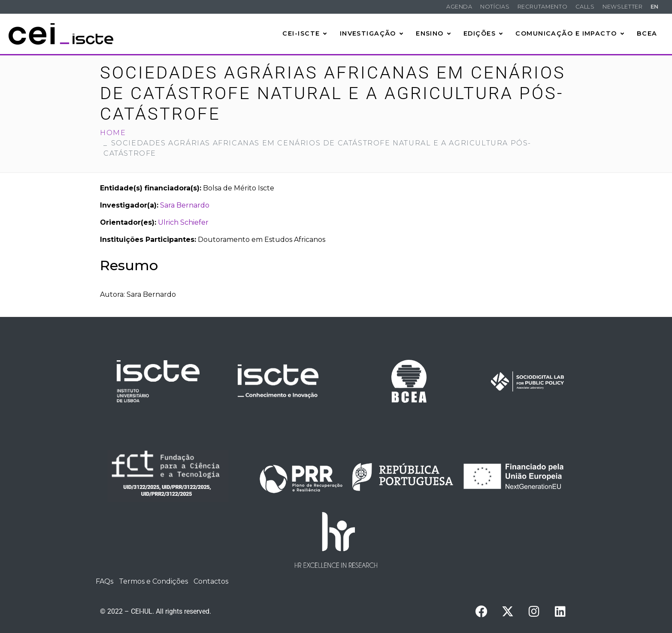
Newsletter (622, 7)
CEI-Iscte (305, 33)
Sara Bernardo (185, 205)
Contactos (211, 581)
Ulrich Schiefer (183, 222)
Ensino (433, 33)
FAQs (104, 581)
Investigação (372, 33)
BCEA (647, 33)
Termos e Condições (153, 581)
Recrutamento (543, 7)
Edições (483, 33)
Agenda (459, 7)
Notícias (495, 7)
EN (655, 7)
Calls (585, 7)
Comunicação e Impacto (570, 33)
